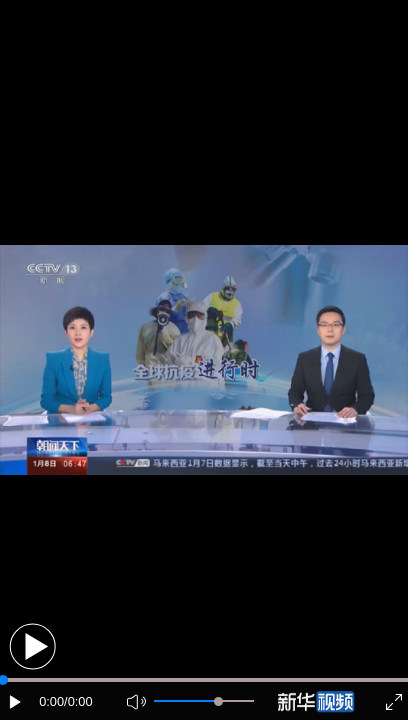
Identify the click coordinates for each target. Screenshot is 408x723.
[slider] (218, 701)
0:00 (51, 701)
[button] (32, 646)
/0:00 (78, 701)
